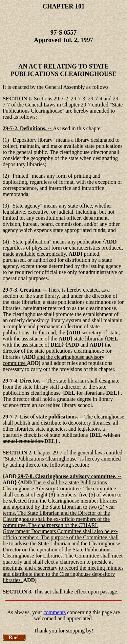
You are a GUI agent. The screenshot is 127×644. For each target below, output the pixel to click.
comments (55, 612)
